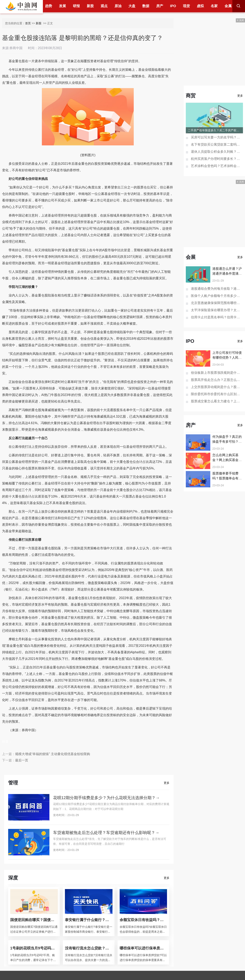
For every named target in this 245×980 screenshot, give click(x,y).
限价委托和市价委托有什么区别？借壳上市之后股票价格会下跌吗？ (217, 394)
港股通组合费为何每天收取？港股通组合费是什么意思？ (217, 289)
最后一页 (22, 760)
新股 (90, 6)
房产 (160, 6)
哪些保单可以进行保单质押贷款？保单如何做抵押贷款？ (143, 948)
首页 (28, 23)
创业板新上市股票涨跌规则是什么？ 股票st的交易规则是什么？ (217, 373)
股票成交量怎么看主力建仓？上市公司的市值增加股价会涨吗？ (217, 401)
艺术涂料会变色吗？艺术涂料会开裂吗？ (217, 166)
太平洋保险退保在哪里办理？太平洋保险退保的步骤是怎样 (217, 310)
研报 (76, 6)
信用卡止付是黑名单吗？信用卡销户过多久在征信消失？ (217, 317)
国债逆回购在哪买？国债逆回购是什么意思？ (34, 920)
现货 (186, 6)
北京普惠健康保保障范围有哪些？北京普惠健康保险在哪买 (217, 303)
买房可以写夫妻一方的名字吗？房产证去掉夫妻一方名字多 (217, 137)
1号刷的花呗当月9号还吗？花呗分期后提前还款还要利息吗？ (34, 948)
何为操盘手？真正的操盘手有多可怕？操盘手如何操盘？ (227, 442)
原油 (118, 6)
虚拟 (200, 6)
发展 (62, 6)
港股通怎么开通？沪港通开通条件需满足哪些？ (227, 274)
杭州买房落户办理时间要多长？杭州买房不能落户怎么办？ (217, 159)
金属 (228, 6)
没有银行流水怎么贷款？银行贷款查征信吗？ (89, 948)
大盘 (132, 6)
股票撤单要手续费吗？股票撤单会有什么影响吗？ (227, 478)
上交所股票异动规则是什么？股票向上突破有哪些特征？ (217, 387)
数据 (146, 6)
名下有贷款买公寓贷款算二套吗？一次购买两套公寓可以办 (217, 144)
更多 (167, 783)
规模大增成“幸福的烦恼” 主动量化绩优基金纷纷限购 (53, 754)
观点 (104, 6)
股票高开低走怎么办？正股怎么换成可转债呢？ (217, 380)
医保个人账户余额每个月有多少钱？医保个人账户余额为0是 (217, 296)
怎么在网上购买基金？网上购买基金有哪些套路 (227, 460)
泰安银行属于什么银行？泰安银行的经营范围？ (89, 920)
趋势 (49, 6)
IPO (173, 6)
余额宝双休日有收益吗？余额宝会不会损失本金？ (143, 920)
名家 (214, 6)
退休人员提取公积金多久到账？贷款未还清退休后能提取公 (217, 152)
